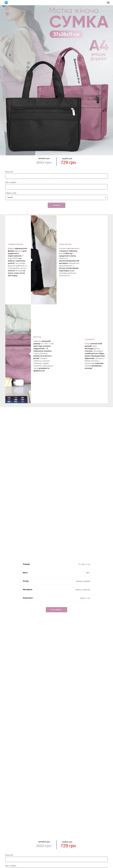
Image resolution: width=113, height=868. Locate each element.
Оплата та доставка (83, 797)
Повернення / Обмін (83, 800)
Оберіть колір (11, 193)
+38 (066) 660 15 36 (30, 803)
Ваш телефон (11, 182)
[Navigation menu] (108, 3)
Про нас (83, 803)
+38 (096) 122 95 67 (30, 800)
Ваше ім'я (9, 172)
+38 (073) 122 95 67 (30, 797)
